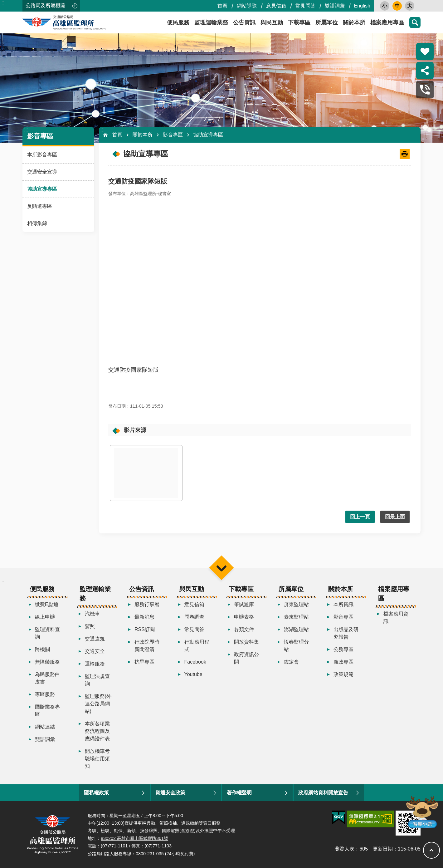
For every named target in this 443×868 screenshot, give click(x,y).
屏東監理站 (296, 604)
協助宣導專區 (42, 189)
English (362, 6)
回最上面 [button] (395, 517)
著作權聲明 (239, 793)
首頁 (222, 6)
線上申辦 (45, 617)
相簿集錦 (37, 223)
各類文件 (244, 629)
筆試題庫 (244, 604)
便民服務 (178, 22)
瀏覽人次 (344, 849)
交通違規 (95, 639)
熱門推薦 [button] (425, 51)
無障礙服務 (47, 662)
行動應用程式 (197, 646)
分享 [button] (425, 71)
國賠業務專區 (47, 711)
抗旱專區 (144, 662)
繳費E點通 (47, 604)
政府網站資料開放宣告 (323, 793)
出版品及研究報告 (346, 633)
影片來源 (135, 430)
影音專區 (40, 136)
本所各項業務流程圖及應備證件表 (97, 731)
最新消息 (144, 617)
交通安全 (95, 651)
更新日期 (383, 849)
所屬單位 (327, 22)
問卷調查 (194, 617)
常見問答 (305, 6)
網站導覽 (247, 6)
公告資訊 (244, 22)
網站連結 (45, 727)
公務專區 (343, 649)
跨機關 (42, 649)
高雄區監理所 (79, 22)
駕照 (90, 626)
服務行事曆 (147, 604)
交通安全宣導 (42, 172)
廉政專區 (343, 662)
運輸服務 (95, 664)
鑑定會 (291, 662)
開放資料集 (246, 642)
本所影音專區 (42, 155)
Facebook (195, 662)
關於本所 (354, 22)
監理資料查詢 (47, 633)
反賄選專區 (40, 206)
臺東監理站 (296, 617)
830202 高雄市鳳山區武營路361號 (134, 838)
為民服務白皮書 (47, 678)
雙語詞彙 (335, 6)
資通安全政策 (170, 793)
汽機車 (92, 614)
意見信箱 (276, 6)
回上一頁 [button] (360, 517)
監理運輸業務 (211, 22)
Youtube (193, 674)
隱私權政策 (96, 793)
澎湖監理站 (296, 629)
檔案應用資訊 (396, 618)
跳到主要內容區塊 (3, 3)
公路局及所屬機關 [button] (46, 5)
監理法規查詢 (97, 680)
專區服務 (45, 694)
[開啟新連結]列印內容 (405, 154)
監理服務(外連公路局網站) (98, 704)
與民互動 (272, 22)
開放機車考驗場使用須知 (97, 759)
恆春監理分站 (296, 646)
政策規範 (343, 674)
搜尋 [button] (415, 22)
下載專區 (299, 22)
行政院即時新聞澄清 (147, 646)
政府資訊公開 (246, 658)
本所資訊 (343, 604)
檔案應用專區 (387, 22)
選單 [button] (221, 568)
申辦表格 (244, 617)
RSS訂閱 (145, 629)
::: (4, 3)
